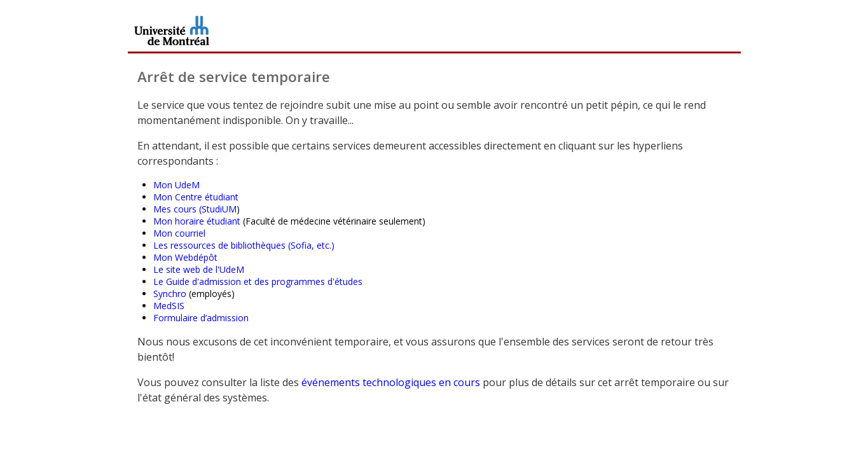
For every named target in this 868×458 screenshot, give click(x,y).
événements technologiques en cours (391, 382)
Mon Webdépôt (185, 257)
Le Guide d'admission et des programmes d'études (258, 281)
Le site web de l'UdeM (199, 269)
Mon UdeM (176, 185)
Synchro (170, 294)
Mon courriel (179, 233)
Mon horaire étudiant (197, 221)
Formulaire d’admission (201, 318)
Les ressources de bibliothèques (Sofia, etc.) (244, 245)
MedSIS (169, 306)
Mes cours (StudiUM (195, 209)
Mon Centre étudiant (196, 197)
